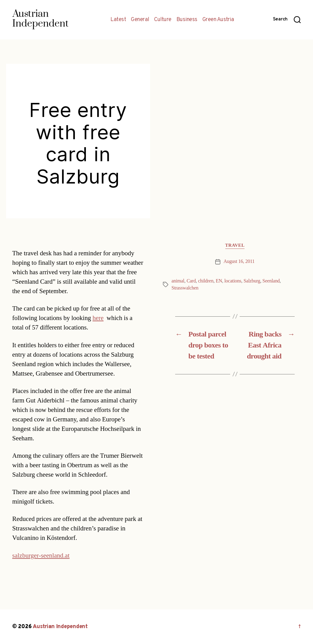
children (206, 281)
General (140, 20)
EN (219, 281)
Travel (235, 246)
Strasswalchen (185, 288)
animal (178, 281)
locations (233, 281)
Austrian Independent (60, 627)
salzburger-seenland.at (41, 556)
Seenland (271, 281)
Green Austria (218, 20)
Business (187, 20)
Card (191, 281)
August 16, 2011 (239, 261)
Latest (118, 20)
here (98, 318)
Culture (163, 20)
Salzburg (252, 281)
